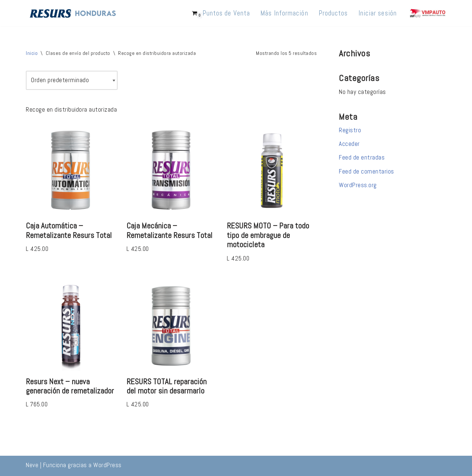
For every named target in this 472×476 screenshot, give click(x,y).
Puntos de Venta (226, 13)
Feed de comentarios (367, 171)
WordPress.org (358, 185)
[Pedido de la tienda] (72, 80)
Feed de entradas (362, 157)
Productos (333, 13)
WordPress (107, 465)
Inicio (32, 53)
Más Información (284, 13)
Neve (32, 465)
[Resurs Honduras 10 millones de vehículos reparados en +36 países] (73, 13)
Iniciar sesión (378, 13)
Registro (350, 130)
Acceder (349, 144)
